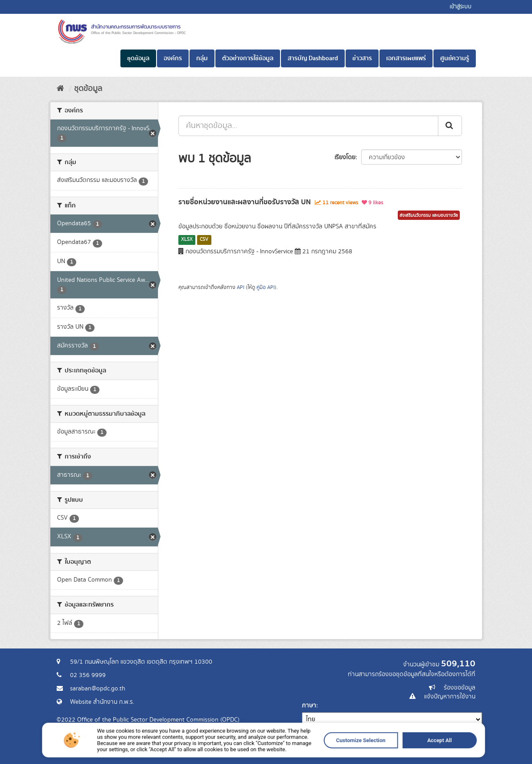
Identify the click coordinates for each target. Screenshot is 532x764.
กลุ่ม (202, 58)
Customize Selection (315, 756)
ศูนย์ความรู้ (455, 58)
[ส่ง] (450, 126)
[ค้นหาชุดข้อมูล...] (308, 126)
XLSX (187, 240)
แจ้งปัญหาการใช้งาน (450, 697)
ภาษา (309, 706)
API (241, 287)
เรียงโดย (345, 157)
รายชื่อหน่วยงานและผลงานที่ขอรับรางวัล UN (245, 202)
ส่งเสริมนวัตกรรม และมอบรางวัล (429, 215)
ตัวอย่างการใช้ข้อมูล (248, 58)
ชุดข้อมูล (138, 58)
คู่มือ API (266, 287)
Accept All (364, 756)
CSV (204, 240)
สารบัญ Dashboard (313, 58)
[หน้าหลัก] (60, 89)
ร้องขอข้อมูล (460, 688)
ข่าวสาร (362, 58)
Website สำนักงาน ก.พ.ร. (102, 702)
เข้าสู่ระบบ (460, 7)
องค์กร (173, 58)
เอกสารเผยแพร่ (406, 58)
